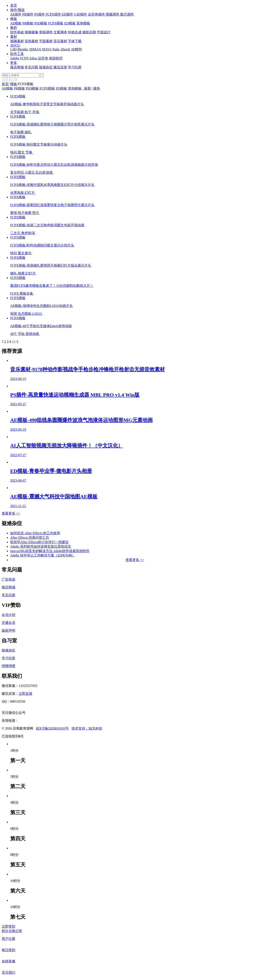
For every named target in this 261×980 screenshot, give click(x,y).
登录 (5, 79)
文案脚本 (60, 32)
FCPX (24, 58)
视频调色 (113, 14)
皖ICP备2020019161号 (52, 728)
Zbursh (65, 49)
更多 (14, 63)
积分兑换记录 (12, 931)
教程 (14, 28)
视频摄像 (31, 32)
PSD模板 (41, 23)
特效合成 (75, 32)
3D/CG (15, 45)
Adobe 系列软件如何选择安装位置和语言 (41, 546)
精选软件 (56, 58)
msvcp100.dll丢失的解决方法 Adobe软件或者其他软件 (50, 551)
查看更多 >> (11, 513)
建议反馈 (60, 67)
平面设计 (104, 32)
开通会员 (8, 623)
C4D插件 (80, 14)
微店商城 (17, 67)
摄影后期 (89, 32)
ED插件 (67, 14)
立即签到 (8, 926)
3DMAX (35, 49)
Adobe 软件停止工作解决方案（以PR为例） (43, 555)
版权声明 (8, 631)
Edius (33, 58)
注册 (14, 79)
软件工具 (17, 54)
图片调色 (127, 14)
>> (14, 341)
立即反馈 (25, 694)
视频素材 (17, 41)
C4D (13, 49)
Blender (23, 49)
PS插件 (40, 14)
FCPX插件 (53, 14)
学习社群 (75, 67)
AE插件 (16, 14)
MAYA (47, 49)
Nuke (56, 49)
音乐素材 (60, 41)
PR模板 (28, 23)
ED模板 (70, 23)
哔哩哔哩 (8, 666)
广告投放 (8, 579)
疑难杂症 (46, 67)
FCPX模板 (56, 23)
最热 (97, 88)
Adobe (15, 58)
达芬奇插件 (97, 14)
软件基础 (17, 32)
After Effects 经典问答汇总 (30, 538)
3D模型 (77, 49)
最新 (87, 88)
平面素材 (46, 41)
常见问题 (31, 67)
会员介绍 (8, 615)
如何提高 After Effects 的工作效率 (35, 533)
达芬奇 (43, 58)
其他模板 (83, 23)
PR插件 (28, 14)
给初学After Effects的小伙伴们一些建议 (39, 542)
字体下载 (75, 41)
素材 (14, 37)
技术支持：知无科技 (87, 728)
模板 (14, 19)
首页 (14, 5)
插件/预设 (17, 10)
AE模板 (16, 23)
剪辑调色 (46, 32)
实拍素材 (31, 41)
